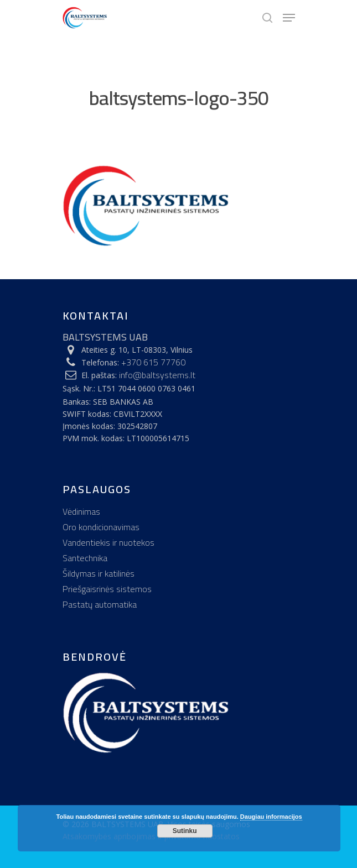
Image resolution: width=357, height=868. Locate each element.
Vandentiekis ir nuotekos (108, 542)
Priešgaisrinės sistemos (107, 589)
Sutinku (185, 831)
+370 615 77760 (153, 362)
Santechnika (85, 558)
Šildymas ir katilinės (99, 573)
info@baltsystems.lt (157, 375)
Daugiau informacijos (271, 817)
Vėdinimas (81, 511)
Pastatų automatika (100, 604)
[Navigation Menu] (289, 18)
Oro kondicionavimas (101, 527)
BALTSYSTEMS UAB (105, 337)
